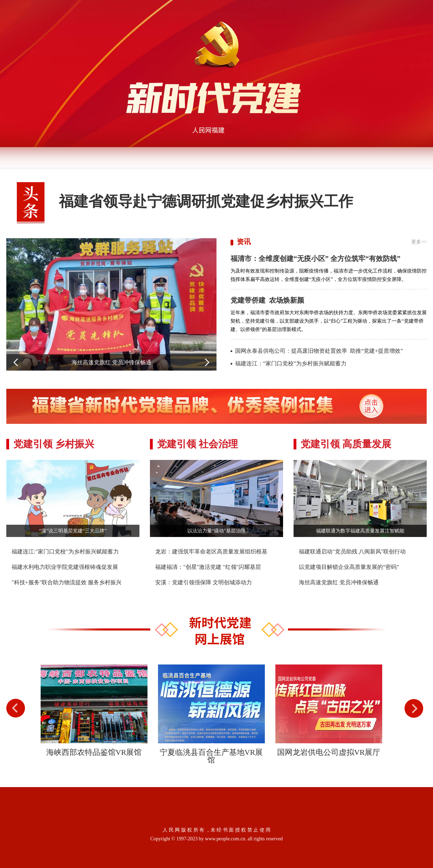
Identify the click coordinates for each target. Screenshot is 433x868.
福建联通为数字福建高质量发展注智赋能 (360, 531)
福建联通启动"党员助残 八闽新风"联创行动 (352, 552)
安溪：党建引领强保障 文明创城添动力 (204, 582)
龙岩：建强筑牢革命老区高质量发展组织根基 (211, 552)
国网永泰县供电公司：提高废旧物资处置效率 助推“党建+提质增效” (319, 351)
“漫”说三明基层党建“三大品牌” (73, 531)
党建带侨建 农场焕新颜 (268, 300)
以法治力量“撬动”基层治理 (216, 531)
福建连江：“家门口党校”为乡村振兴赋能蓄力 (291, 363)
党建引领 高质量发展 (346, 444)
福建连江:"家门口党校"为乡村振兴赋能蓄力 (65, 552)
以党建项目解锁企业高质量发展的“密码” (349, 567)
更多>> (419, 242)
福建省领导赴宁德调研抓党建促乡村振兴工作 (206, 201)
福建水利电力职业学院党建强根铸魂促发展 (65, 567)
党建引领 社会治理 (197, 444)
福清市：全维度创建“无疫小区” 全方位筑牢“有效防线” (315, 259)
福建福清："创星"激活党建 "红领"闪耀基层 (208, 567)
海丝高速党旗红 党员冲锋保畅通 (339, 582)
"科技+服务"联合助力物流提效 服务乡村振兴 (67, 582)
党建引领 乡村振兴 (54, 444)
